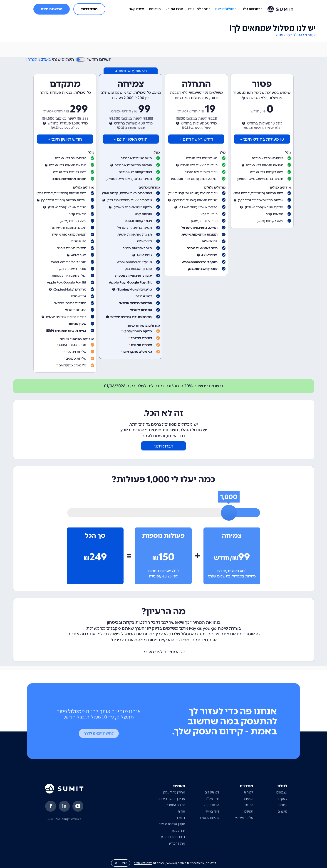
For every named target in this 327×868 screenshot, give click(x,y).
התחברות (89, 9)
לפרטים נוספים (143, 863)
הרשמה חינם (52, 9)
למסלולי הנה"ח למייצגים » (296, 35)
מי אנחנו (155, 9)
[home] (281, 9)
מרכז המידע (174, 9)
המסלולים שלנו (226, 9)
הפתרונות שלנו (252, 9)
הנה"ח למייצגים (199, 9)
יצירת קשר (137, 9)
